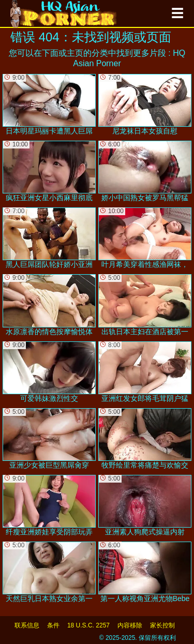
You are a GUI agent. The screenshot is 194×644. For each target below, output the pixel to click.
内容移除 (130, 625)
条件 (53, 625)
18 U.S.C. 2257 (88, 625)
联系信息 (27, 625)
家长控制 (162, 625)
